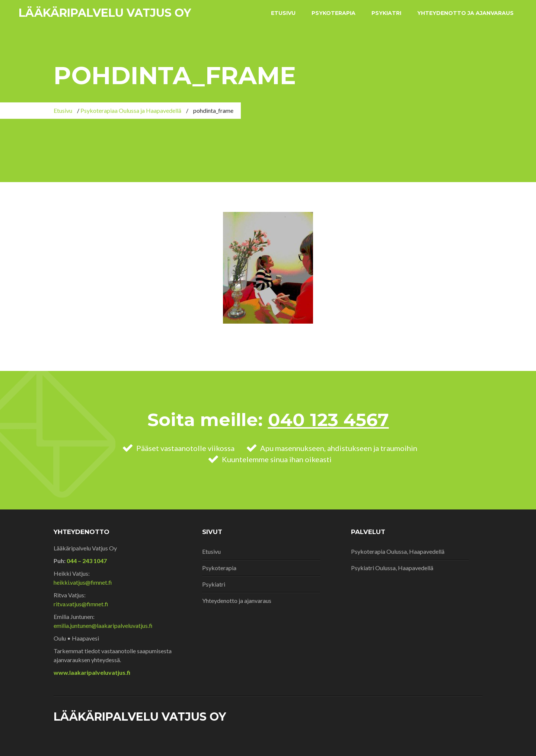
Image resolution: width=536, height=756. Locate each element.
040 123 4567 (328, 420)
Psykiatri (386, 13)
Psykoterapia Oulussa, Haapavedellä (398, 551)
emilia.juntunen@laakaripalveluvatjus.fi (103, 625)
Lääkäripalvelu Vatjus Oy (105, 13)
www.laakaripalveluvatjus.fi (92, 672)
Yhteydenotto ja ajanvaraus (465, 13)
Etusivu (283, 13)
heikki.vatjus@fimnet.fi (83, 582)
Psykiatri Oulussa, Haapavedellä (392, 568)
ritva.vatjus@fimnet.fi (81, 604)
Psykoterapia (334, 13)
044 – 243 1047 (86, 561)
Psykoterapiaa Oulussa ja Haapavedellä (131, 110)
